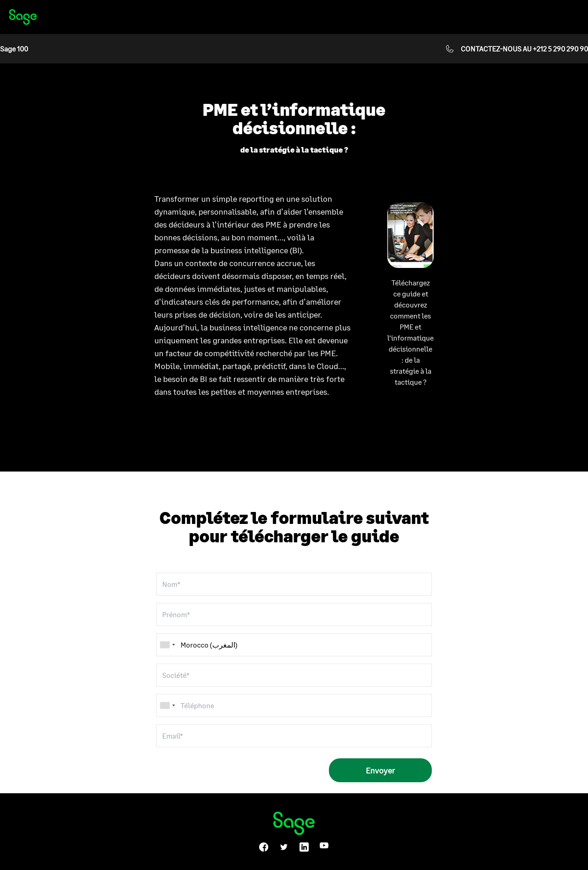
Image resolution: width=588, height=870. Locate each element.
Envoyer (380, 770)
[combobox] (167, 705)
